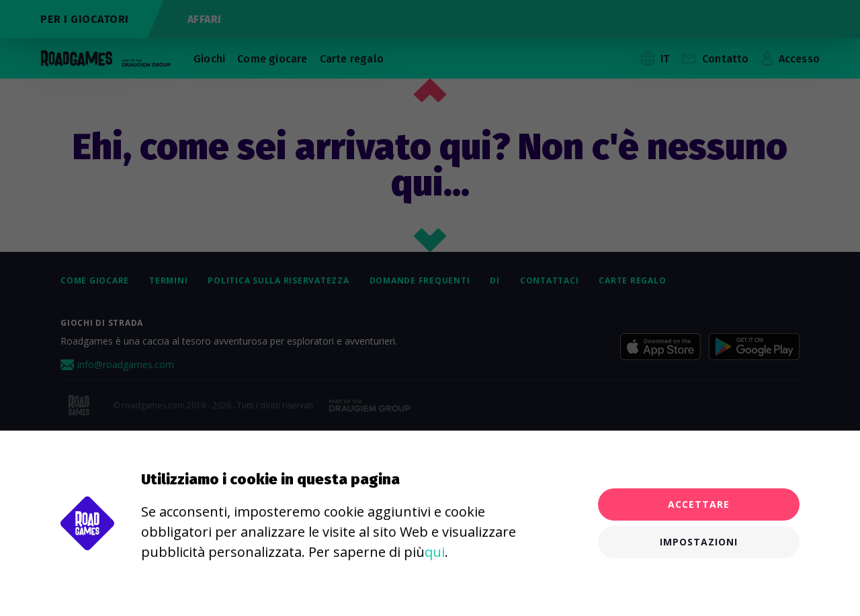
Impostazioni (699, 542)
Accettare (699, 504)
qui (435, 552)
